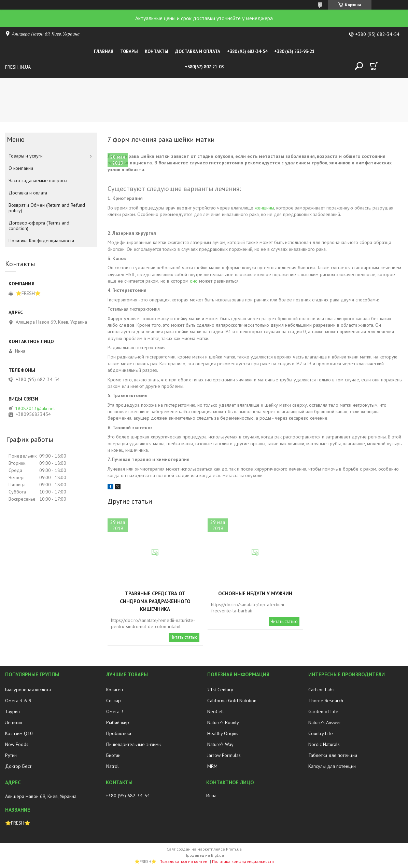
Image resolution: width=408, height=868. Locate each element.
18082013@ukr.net (35, 408)
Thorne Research (326, 701)
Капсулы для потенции (332, 766)
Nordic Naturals (324, 744)
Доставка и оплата (198, 51)
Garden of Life (323, 711)
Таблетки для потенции (333, 755)
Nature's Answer (325, 722)
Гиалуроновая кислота (28, 690)
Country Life (321, 733)
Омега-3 (115, 711)
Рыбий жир (118, 722)
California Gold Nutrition (232, 701)
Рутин (11, 755)
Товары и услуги (26, 156)
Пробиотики (119, 733)
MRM (212, 766)
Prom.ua (234, 849)
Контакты (157, 51)
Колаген (115, 690)
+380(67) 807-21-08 (204, 67)
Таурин (12, 711)
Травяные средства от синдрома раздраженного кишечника (155, 601)
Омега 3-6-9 (18, 701)
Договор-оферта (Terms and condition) (39, 226)
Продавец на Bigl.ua (204, 855)
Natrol (112, 766)
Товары (129, 51)
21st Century (220, 690)
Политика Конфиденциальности (41, 241)
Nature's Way (220, 744)
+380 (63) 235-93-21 (294, 51)
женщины (264, 208)
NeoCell (216, 711)
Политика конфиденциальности (243, 861)
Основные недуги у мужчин (255, 593)
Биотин (113, 755)
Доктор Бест (18, 766)
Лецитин (14, 722)
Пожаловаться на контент (184, 861)
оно (194, 281)
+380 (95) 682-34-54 (247, 51)
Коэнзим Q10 (19, 733)
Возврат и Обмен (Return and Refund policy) (47, 208)
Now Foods (17, 744)
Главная (104, 51)
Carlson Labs (321, 690)
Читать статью (184, 637)
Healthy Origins (223, 733)
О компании (21, 168)
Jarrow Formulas (224, 755)
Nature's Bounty (223, 722)
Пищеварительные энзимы (134, 744)
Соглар (114, 701)
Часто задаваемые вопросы (38, 180)
